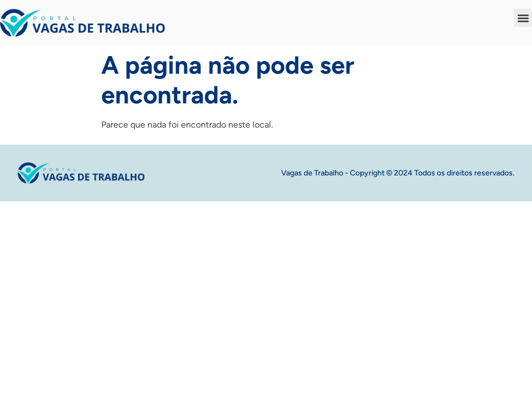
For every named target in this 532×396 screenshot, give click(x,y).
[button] (523, 18)
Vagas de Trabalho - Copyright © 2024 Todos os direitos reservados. (398, 173)
